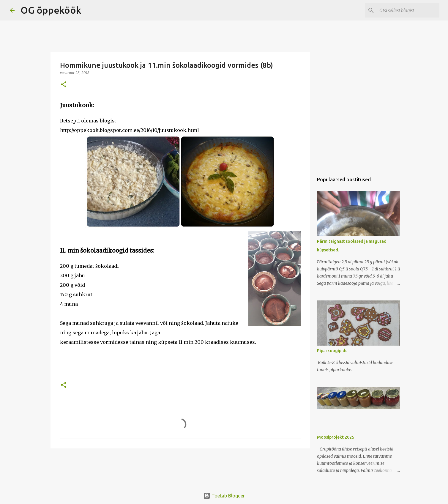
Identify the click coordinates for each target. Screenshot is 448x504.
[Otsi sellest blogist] (408, 10)
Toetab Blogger (224, 496)
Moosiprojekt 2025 (336, 437)
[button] (64, 85)
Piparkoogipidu (332, 351)
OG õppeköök (51, 10)
